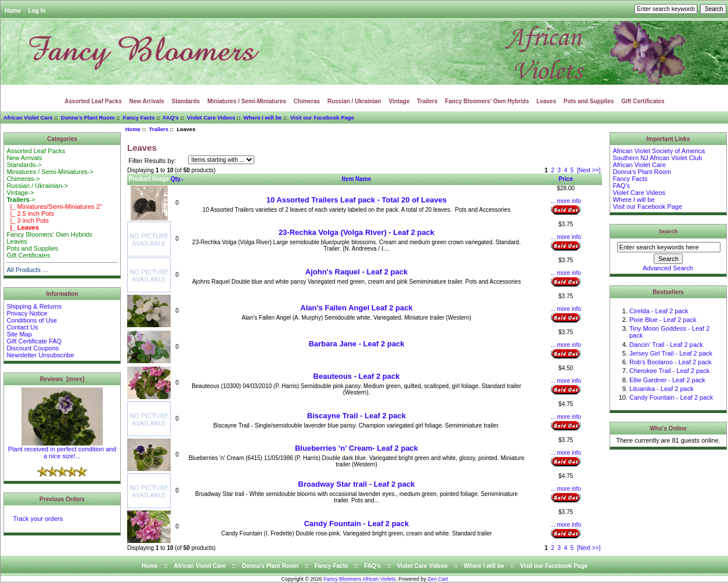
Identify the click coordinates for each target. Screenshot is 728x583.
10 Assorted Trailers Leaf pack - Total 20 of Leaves (357, 200)
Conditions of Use (32, 320)
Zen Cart (438, 579)
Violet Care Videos (211, 117)
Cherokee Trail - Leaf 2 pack (669, 371)
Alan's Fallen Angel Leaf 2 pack (356, 308)
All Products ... (27, 270)
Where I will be (262, 117)
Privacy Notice (27, 313)
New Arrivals (147, 101)
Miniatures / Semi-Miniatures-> (50, 172)
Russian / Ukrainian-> (37, 186)
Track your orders (38, 519)
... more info (566, 201)
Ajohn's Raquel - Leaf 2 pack (356, 272)
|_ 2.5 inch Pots (30, 213)
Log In (37, 11)
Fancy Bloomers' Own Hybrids (487, 101)
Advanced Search (668, 268)
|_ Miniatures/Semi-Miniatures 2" (54, 207)
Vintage (399, 101)
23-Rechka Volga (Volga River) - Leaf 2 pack (356, 232)
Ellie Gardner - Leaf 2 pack (667, 380)
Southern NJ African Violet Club (657, 158)
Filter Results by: (152, 161)
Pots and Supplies (589, 101)
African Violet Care (28, 117)
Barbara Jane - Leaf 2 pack (357, 344)
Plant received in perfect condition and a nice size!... (62, 450)
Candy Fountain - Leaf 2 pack (357, 524)
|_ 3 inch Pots (28, 220)
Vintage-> (20, 193)
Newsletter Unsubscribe (40, 355)
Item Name (357, 179)
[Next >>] (589, 170)
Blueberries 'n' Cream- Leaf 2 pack (356, 448)
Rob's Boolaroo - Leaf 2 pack (671, 362)
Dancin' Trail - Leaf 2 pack (666, 345)
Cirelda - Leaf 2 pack (659, 311)
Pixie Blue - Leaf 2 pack (663, 320)
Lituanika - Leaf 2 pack (662, 389)
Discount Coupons (33, 348)
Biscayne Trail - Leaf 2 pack (356, 416)
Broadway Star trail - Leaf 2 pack (357, 484)
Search (668, 231)
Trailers (158, 129)
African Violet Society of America (659, 151)
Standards (186, 101)
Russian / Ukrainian (354, 101)
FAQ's (171, 117)
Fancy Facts (139, 117)
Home (13, 11)
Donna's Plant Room (88, 117)
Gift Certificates (643, 101)
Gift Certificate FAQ (34, 341)
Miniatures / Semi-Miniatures (247, 101)
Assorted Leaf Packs (93, 101)
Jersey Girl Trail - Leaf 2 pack (671, 353)
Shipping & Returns (34, 306)
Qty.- (177, 179)
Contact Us (22, 327)
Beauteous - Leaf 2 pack (357, 376)
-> (21, 200)
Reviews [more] (62, 379)
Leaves (546, 101)
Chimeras (307, 101)
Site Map (19, 334)
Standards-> (24, 165)
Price (565, 179)
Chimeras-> (23, 179)
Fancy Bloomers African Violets (359, 579)
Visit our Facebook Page (322, 117)
